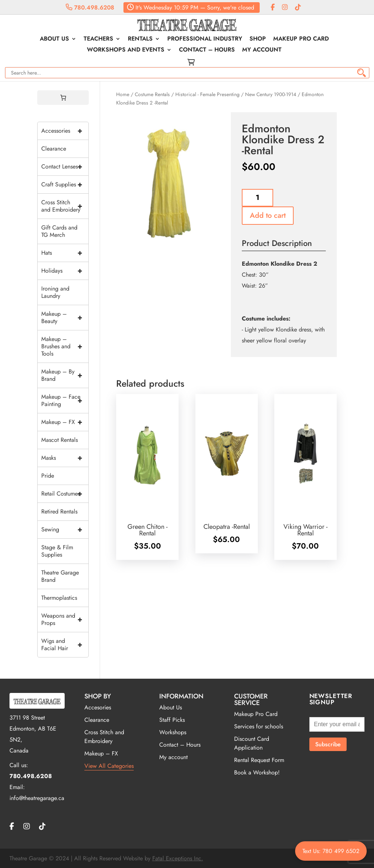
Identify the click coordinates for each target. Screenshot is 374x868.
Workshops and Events (126, 50)
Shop (258, 39)
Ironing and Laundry (55, 292)
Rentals (140, 39)
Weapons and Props (65, 619)
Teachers (98, 39)
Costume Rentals (152, 94)
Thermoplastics (59, 598)
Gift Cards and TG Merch (59, 231)
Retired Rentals (59, 511)
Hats (65, 253)
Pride (48, 476)
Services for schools (259, 726)
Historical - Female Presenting (207, 94)
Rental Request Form (259, 760)
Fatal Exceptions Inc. (178, 858)
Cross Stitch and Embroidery (65, 206)
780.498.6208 (90, 7)
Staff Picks (172, 720)
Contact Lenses (65, 167)
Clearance (54, 149)
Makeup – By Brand (65, 375)
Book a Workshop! (257, 772)
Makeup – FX (65, 422)
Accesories (98, 707)
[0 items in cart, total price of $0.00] (63, 98)
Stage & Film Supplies (57, 551)
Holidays (65, 271)
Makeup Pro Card (301, 39)
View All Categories (109, 766)
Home (123, 94)
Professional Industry (205, 39)
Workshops (173, 732)
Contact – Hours (207, 50)
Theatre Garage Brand (60, 576)
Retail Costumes (65, 494)
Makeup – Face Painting (65, 401)
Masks (65, 458)
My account (262, 50)
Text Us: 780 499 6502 (331, 851)
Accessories (65, 131)
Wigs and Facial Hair (65, 645)
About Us (54, 39)
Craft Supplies (65, 185)
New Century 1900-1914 (271, 94)
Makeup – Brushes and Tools (65, 346)
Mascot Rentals (60, 440)
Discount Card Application (252, 743)
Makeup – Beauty (65, 318)
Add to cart (268, 215)
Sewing (65, 530)
